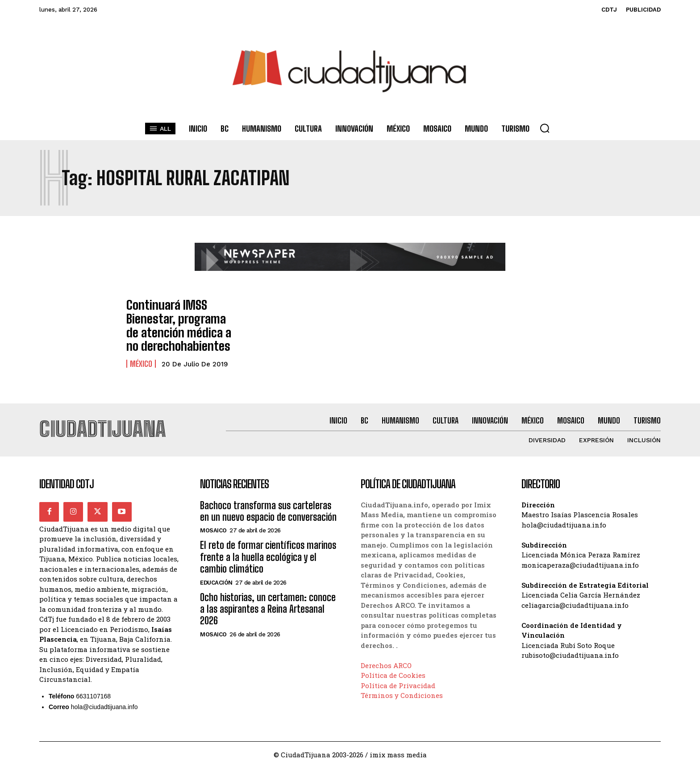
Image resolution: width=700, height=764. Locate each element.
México (141, 356)
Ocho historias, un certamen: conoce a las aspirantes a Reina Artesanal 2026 (268, 606)
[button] (545, 128)
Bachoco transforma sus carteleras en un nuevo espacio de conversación (268, 508)
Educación (216, 579)
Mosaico (213, 527)
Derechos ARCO (386, 662)
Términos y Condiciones (402, 692)
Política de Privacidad (398, 682)
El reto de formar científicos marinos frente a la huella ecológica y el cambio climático (268, 554)
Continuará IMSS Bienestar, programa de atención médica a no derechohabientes (176, 322)
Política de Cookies (393, 672)
